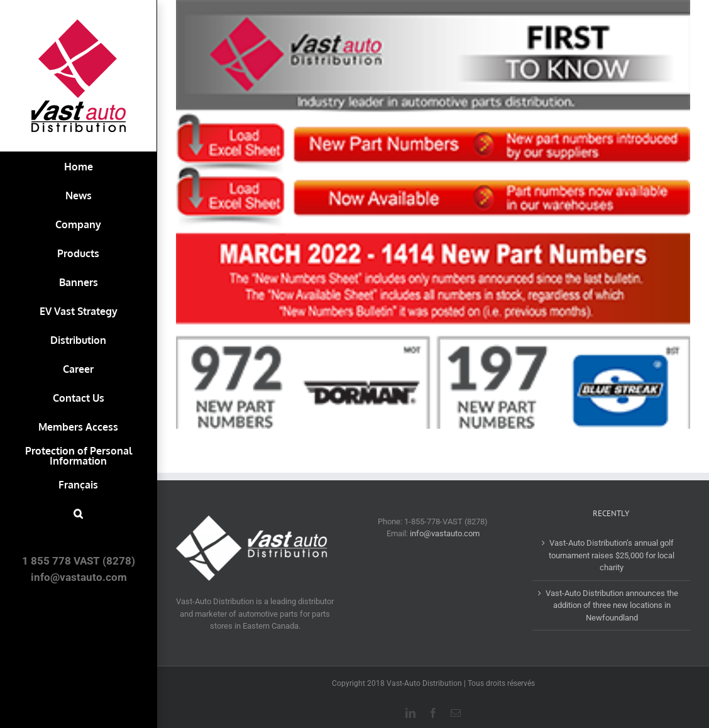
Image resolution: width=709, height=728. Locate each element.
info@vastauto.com (445, 533)
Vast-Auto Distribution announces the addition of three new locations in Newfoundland (612, 605)
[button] (78, 514)
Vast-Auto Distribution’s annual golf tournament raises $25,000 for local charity (612, 555)
